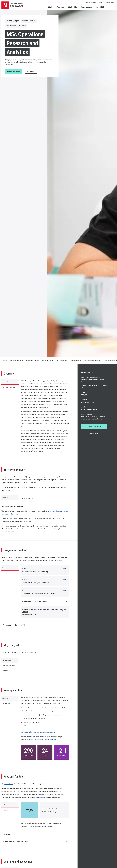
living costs (41, 801)
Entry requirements (17, 361)
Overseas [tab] (6, 498)
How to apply (32, 71)
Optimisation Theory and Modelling (35, 572)
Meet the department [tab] (10, 668)
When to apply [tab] (8, 710)
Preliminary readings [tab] (10, 389)
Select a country (37, 498)
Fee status (35, 839)
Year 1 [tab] (5, 569)
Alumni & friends (110, 2)
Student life (74, 7)
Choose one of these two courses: (45, 602)
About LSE (101, 7)
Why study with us (48, 361)
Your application (62, 361)
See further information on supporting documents (38, 736)
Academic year (85, 392)
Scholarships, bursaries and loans (35, 846)
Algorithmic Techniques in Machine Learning (39, 594)
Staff (100, 2)
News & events (88, 7)
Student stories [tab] (8, 661)
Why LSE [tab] (6, 674)
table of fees (9, 788)
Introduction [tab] (7, 383)
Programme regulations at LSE (35, 625)
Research (61, 7)
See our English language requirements (43, 744)
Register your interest (14, 71)
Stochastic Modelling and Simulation (36, 583)
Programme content (32, 361)
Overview (4, 361)
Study (51, 7)
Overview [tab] (6, 703)
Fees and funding (76, 361)
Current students (91, 2)
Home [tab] (5, 810)
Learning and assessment (93, 361)
